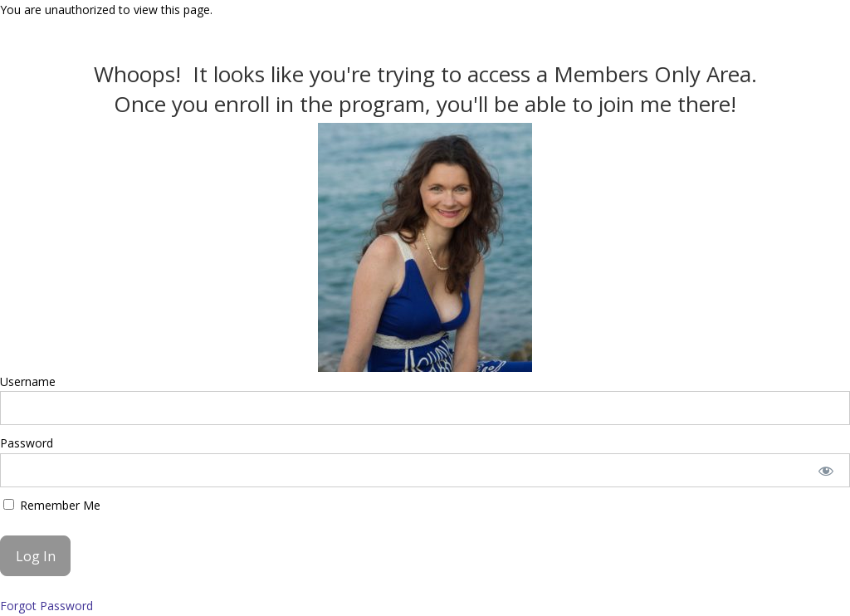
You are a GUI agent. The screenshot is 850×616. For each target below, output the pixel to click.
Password (27, 443)
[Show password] (826, 470)
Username (28, 381)
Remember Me (52, 505)
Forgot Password (46, 606)
